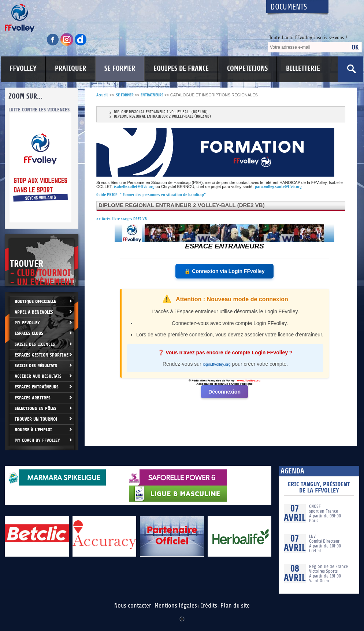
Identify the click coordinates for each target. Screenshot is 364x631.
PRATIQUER (70, 69)
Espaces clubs (29, 333)
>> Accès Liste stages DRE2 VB (122, 219)
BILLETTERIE (303, 69)
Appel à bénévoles (34, 312)
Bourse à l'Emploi (33, 430)
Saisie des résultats (36, 366)
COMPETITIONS (247, 69)
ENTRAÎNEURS (152, 95)
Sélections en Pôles (36, 408)
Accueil (102, 95)
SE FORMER (120, 69)
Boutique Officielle (35, 301)
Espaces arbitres (33, 398)
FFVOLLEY (23, 69)
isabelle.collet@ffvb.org (134, 187)
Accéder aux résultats (38, 376)
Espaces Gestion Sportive (42, 355)
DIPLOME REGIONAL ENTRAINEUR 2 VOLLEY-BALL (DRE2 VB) (162, 116)
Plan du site (235, 606)
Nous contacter (133, 606)
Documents (289, 7)
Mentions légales (176, 606)
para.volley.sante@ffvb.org (278, 187)
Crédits (209, 606)
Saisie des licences (35, 344)
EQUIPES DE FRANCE (181, 69)
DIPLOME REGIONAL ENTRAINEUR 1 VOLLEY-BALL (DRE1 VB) (161, 112)
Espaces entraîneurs (37, 387)
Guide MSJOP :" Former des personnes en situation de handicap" (151, 195)
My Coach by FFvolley (37, 440)
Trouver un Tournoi (36, 419)
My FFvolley (27, 323)
